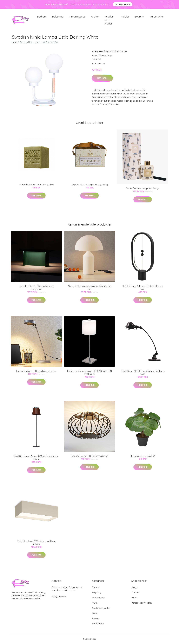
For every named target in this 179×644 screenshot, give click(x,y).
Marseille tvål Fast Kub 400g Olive (36, 185)
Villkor (134, 598)
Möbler (125, 17)
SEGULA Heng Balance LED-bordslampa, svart (143, 288)
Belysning (58, 17)
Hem (14, 43)
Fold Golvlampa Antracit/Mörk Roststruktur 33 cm (36, 458)
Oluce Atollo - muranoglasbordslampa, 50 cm (90, 288)
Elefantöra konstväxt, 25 (143, 456)
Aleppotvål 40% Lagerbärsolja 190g (90, 185)
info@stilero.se (59, 597)
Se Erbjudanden (123, 4)
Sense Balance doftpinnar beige (143, 189)
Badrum (42, 17)
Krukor (95, 17)
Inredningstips (77, 17)
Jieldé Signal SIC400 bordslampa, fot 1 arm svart (143, 373)
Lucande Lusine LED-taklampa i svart (89, 456)
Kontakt (135, 593)
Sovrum (139, 17)
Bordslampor (121, 52)
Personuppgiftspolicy (142, 603)
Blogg (134, 588)
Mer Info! (102, 78)
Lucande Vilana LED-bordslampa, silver (36, 371)
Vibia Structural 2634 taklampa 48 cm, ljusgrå (36, 543)
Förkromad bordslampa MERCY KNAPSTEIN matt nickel (89, 373)
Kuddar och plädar (109, 20)
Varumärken (157, 17)
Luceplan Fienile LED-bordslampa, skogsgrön (36, 288)
